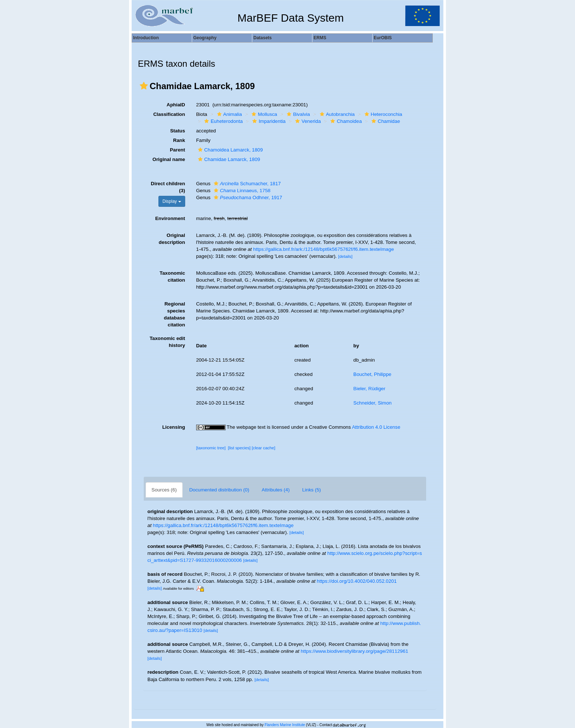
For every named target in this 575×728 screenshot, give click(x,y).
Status (178, 131)
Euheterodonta (222, 121)
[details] (345, 256)
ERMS (320, 38)
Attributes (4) (276, 490)
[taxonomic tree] (211, 448)
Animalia (229, 114)
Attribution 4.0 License (376, 427)
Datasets (263, 38)
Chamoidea (345, 121)
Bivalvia (297, 114)
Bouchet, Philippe (373, 374)
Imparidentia (268, 121)
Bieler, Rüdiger (369, 389)
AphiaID (176, 105)
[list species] (239, 448)
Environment (170, 218)
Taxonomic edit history (167, 342)
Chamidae (385, 121)
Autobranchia (336, 114)
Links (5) (312, 490)
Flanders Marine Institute (285, 725)
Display (172, 201)
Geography (205, 38)
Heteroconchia (382, 114)
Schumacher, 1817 (246, 184)
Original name (169, 159)
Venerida (307, 121)
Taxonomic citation (172, 277)
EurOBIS (383, 38)
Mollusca (263, 114)
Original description (172, 239)
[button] (144, 86)
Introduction (146, 38)
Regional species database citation (175, 314)
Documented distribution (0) (219, 490)
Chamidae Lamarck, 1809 (228, 159)
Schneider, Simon (373, 403)
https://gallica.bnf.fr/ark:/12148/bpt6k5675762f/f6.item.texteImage (323, 249)
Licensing (173, 427)
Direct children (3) (168, 187)
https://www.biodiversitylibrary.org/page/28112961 (354, 651)
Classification (169, 114)
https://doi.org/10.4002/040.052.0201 (357, 581)
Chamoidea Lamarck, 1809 (230, 150)
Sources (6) (164, 490)
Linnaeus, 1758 (241, 191)
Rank (179, 140)
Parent (177, 150)
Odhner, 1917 (247, 197)
